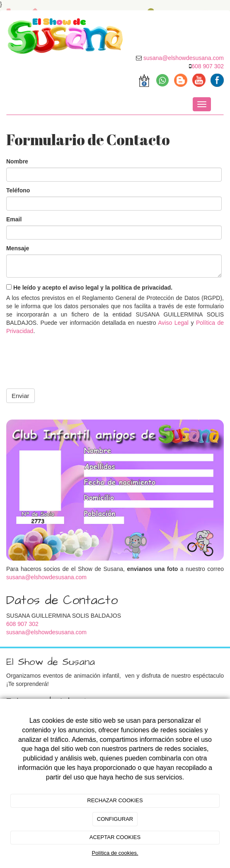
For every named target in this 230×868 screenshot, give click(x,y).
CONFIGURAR (115, 819)
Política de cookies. (115, 853)
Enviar (21, 396)
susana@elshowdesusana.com (46, 577)
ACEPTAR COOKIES (115, 837)
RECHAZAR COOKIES (115, 800)
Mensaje (18, 248)
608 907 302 (208, 66)
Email (14, 219)
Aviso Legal (173, 323)
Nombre (17, 161)
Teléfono (18, 190)
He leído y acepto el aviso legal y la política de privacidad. (89, 288)
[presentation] (69, 356)
